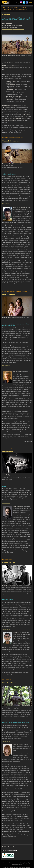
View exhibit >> (6, 204)
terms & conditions (18, 863)
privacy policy (27, 863)
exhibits (20, 865)
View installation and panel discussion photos (13, 29)
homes (5, 863)
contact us (10, 863)
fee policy (15, 865)
